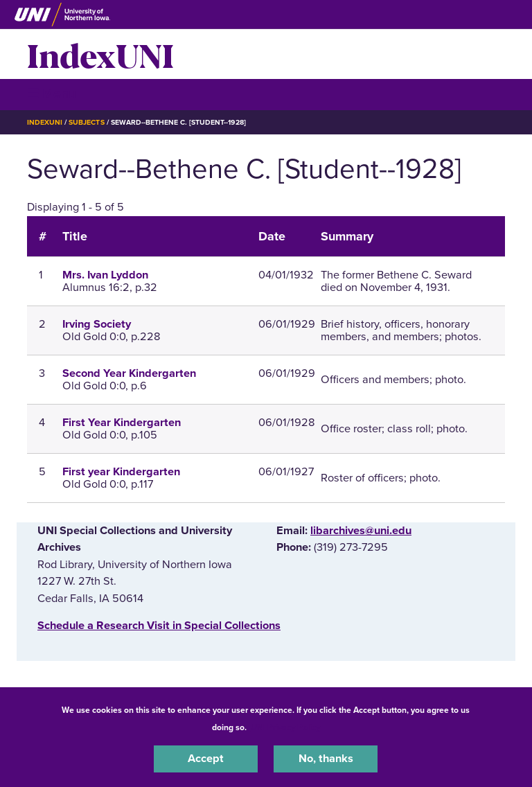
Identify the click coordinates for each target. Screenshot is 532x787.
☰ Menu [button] (52, 94)
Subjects (86, 122)
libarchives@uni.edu (361, 531)
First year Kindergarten (121, 472)
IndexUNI (100, 54)
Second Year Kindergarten (129, 373)
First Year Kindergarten (122, 423)
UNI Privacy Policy (285, 727)
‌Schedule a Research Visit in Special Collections (159, 626)
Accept (206, 759)
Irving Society (97, 324)
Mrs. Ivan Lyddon (105, 275)
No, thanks (326, 759)
